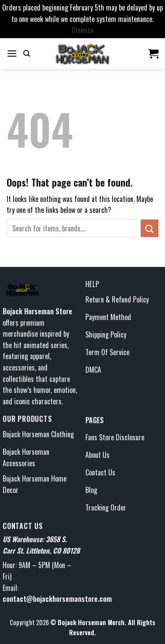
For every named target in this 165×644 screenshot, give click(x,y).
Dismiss (83, 30)
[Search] (27, 54)
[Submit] (150, 228)
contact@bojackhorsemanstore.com (57, 599)
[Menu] (12, 53)
